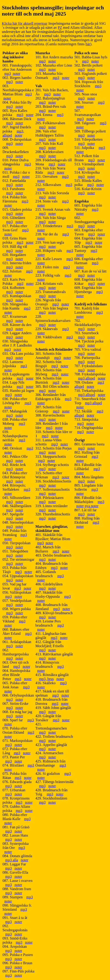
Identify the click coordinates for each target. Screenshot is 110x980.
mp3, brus (47, 679)
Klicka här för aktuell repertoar (25, 23)
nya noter (92, 506)
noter (16, 74)
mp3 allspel (87, 378)
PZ (60, 28)
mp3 (8, 74)
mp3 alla (12, 860)
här (88, 44)
